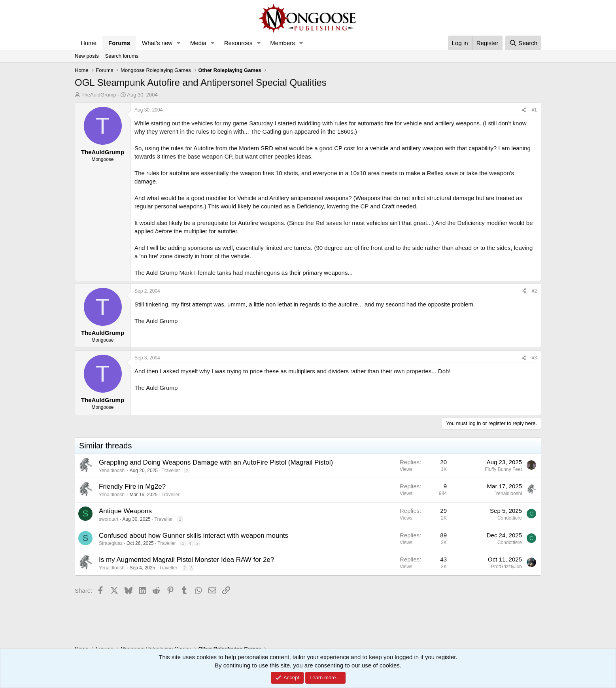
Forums (119, 43)
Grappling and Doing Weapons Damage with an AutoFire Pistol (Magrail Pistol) (216, 462)
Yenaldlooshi (112, 471)
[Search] (523, 43)
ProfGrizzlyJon (506, 567)
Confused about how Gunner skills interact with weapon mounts (194, 536)
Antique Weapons (125, 511)
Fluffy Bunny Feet (503, 469)
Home (89, 43)
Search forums (122, 56)
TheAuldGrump (99, 95)
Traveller (171, 471)
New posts (87, 56)
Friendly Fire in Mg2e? (132, 487)
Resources (238, 43)
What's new (157, 43)
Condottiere (510, 518)
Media (198, 43)
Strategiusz (111, 543)
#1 (534, 110)
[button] (179, 43)
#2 (534, 291)
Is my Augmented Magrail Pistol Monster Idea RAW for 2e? (186, 560)
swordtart (109, 519)
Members (282, 43)
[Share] (524, 110)
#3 (534, 358)
